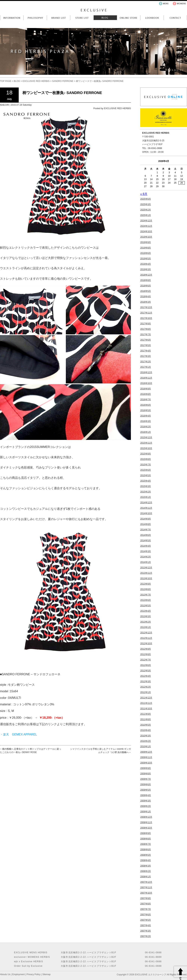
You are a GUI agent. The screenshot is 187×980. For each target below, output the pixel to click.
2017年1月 (146, 367)
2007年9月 (146, 898)
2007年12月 (146, 882)
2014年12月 (146, 503)
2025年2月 (146, 210)
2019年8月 (146, 248)
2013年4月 (146, 611)
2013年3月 (146, 616)
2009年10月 (146, 763)
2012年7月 (146, 660)
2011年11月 (146, 703)
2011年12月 (146, 698)
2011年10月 (146, 709)
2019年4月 (146, 264)
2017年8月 (146, 329)
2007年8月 (146, 904)
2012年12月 (146, 633)
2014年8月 (146, 524)
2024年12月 (146, 221)
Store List (82, 18)
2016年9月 (146, 389)
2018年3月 (146, 302)
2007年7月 (146, 909)
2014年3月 (146, 551)
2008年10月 (146, 828)
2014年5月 (146, 540)
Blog (105, 18)
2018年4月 (146, 297)
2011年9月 (146, 714)
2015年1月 (146, 497)
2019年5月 (146, 259)
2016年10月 (146, 383)
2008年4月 (146, 860)
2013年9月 (146, 584)
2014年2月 (146, 557)
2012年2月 (146, 687)
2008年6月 (146, 850)
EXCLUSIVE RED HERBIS (36, 81)
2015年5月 (146, 475)
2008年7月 (146, 844)
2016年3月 (146, 421)
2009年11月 (146, 757)
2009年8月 (146, 774)
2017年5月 (146, 345)
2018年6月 (146, 286)
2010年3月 (146, 736)
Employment (18, 974)
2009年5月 (146, 790)
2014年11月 (146, 508)
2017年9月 (146, 324)
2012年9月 (146, 649)
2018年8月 (146, 280)
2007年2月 (146, 936)
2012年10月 (146, 643)
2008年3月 (146, 866)
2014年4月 (146, 546)
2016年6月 (146, 405)
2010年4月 (146, 730)
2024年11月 (146, 226)
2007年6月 (146, 915)
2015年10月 (146, 448)
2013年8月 (146, 589)
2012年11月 (146, 638)
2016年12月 (146, 372)
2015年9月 (146, 454)
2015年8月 (146, 459)
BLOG (17, 81)
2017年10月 (146, 318)
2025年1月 (146, 215)
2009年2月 (146, 806)
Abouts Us (5, 974)
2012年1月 (146, 692)
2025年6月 (146, 199)
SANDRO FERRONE (63, 81)
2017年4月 (146, 351)
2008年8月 (146, 839)
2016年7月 (146, 400)
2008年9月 (146, 833)
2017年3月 (146, 356)
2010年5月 (146, 725)
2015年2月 (146, 492)
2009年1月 (146, 812)
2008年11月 (146, 822)
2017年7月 (146, 334)
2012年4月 (146, 676)
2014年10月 (146, 513)
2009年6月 (146, 784)
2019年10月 (146, 237)
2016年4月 (146, 416)
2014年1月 (146, 562)
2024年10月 (146, 231)
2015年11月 (146, 443)
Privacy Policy (34, 974)
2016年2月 (146, 427)
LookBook (152, 18)
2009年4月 (146, 795)
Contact (175, 18)
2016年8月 (146, 394)
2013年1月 (146, 627)
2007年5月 (146, 920)
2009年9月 (146, 768)
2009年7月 (146, 779)
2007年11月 (146, 887)
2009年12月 (146, 752)
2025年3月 (146, 204)
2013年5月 (146, 606)
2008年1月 (146, 877)
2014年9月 (146, 519)
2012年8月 (146, 654)
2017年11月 (146, 313)
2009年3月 (146, 801)
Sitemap (46, 974)
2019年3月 (146, 269)
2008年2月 (146, 871)
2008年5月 (146, 855)
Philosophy (35, 18)
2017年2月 (146, 362)
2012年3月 (146, 681)
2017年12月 (146, 307)
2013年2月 (146, 622)
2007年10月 (146, 893)
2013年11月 (146, 573)
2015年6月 (146, 470)
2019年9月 (146, 242)
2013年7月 (146, 595)
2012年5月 (146, 671)
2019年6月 (146, 253)
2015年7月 (146, 465)
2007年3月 (146, 931)
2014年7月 (146, 530)
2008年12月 (146, 817)
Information (12, 18)
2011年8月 (146, 719)
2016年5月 (146, 410)
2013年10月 (146, 578)
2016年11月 (146, 378)
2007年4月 (146, 925)
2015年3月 (146, 486)
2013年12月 (146, 568)
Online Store (129, 18)
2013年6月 (146, 600)
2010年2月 (146, 741)
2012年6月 (146, 665)
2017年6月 (146, 340)
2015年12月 (146, 437)
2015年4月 (146, 481)
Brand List (58, 18)
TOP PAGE (6, 81)
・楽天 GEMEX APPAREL (19, 734)
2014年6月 (146, 535)
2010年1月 (146, 746)
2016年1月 (146, 432)
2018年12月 (146, 275)
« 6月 (144, 194)
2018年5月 (146, 291)
